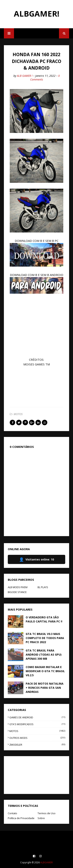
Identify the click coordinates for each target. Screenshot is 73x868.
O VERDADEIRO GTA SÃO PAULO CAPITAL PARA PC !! (44, 619)
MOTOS (18, 414)
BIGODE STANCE (17, 592)
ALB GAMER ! (25, 76)
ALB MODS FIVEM (18, 587)
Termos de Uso (47, 813)
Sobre (41, 818)
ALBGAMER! (37, 14)
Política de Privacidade (21, 818)
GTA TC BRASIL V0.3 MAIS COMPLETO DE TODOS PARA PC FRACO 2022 (45, 638)
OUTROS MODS (37, 738)
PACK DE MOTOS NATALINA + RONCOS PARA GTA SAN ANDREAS (45, 688)
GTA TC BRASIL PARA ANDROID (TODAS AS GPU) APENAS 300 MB (44, 655)
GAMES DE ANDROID (37, 717)
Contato (12, 813)
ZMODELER (37, 745)
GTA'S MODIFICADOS (37, 724)
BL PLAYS (43, 587)
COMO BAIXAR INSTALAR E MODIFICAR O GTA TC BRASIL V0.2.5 (45, 671)
